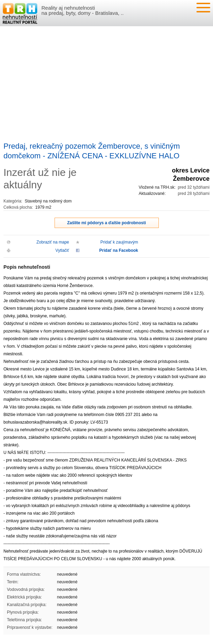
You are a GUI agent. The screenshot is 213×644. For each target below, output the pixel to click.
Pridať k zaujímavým (119, 242)
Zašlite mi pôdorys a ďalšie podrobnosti (107, 223)
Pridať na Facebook (119, 250)
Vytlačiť (62, 250)
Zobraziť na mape (53, 242)
